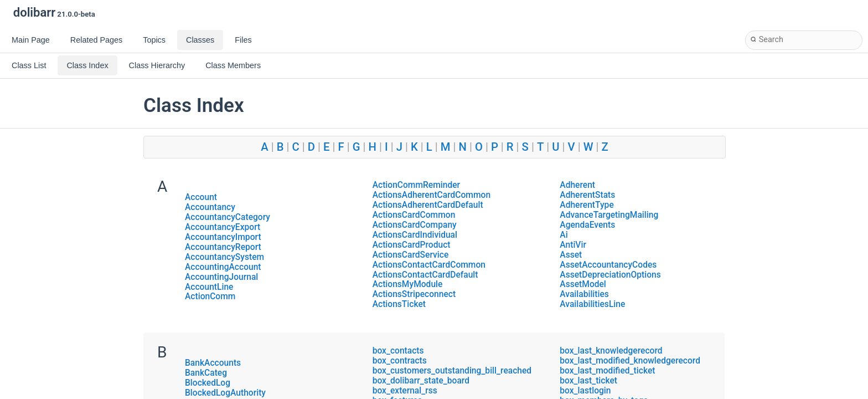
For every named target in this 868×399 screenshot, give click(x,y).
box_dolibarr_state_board (421, 381)
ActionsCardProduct (412, 245)
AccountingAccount (223, 267)
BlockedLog (208, 383)
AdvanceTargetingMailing (609, 215)
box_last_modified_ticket (607, 371)
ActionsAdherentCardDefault (428, 205)
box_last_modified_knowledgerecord (630, 361)
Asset (571, 255)
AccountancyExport (223, 227)
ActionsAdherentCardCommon (432, 195)
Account (201, 197)
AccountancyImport (223, 237)
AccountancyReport (223, 247)
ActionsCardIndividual (415, 235)
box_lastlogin (585, 391)
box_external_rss (405, 391)
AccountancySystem (224, 257)
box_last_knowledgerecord (611, 351)
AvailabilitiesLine (592, 304)
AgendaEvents (587, 225)
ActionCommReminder (416, 185)
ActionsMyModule (408, 284)
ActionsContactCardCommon (429, 265)
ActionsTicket (399, 304)
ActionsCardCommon (414, 215)
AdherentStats (587, 195)
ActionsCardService (411, 255)
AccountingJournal (221, 277)
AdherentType (587, 205)
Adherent (577, 185)
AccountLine (209, 287)
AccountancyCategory (228, 217)
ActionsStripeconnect (414, 294)
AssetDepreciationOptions (610, 275)
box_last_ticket (588, 381)
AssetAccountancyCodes (608, 265)
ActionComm (210, 296)
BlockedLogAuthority (225, 393)
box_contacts (398, 351)
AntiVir (573, 245)
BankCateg (206, 373)
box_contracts (400, 361)
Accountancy (210, 207)
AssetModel (583, 284)
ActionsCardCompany (415, 225)
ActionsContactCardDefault (425, 275)
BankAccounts (213, 363)
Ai (564, 235)
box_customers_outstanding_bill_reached (452, 371)
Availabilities (584, 294)
